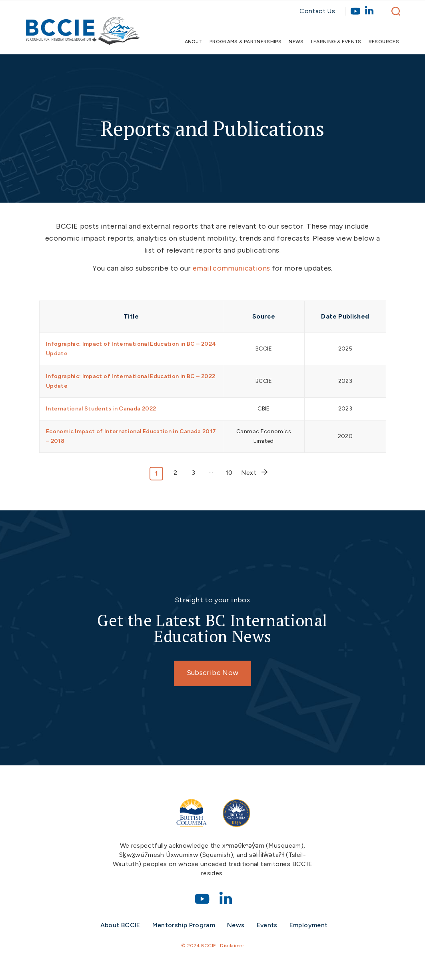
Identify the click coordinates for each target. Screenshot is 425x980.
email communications (231, 268)
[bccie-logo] (83, 35)
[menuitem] (192, 42)
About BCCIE (120, 925)
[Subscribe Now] (212, 673)
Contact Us (317, 11)
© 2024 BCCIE (199, 946)
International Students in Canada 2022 (101, 409)
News (236, 925)
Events (267, 925)
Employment (309, 925)
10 (229, 473)
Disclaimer (232, 946)
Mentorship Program (184, 925)
